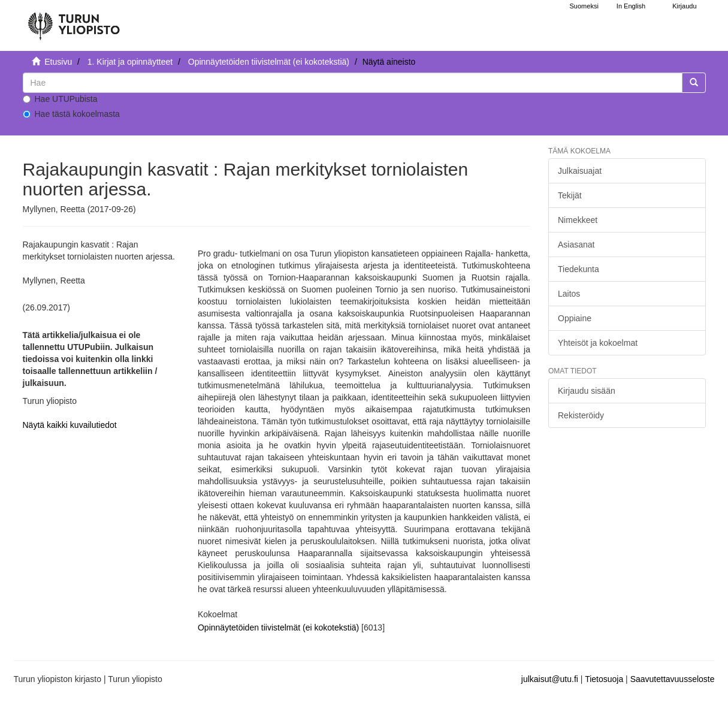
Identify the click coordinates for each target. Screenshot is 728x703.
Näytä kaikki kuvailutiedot (70, 425)
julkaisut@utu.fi (550, 679)
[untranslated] (353, 83)
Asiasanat (576, 245)
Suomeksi (584, 6)
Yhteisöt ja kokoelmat (598, 343)
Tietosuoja (604, 679)
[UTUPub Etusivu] (74, 21)
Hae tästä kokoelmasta (71, 114)
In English (631, 6)
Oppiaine (575, 318)
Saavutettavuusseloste (673, 679)
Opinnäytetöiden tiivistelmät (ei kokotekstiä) (269, 62)
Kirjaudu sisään (587, 391)
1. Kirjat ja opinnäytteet (130, 62)
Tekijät (570, 195)
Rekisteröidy (581, 415)
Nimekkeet (578, 220)
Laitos (569, 294)
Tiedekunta (579, 269)
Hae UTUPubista (60, 99)
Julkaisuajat (580, 171)
